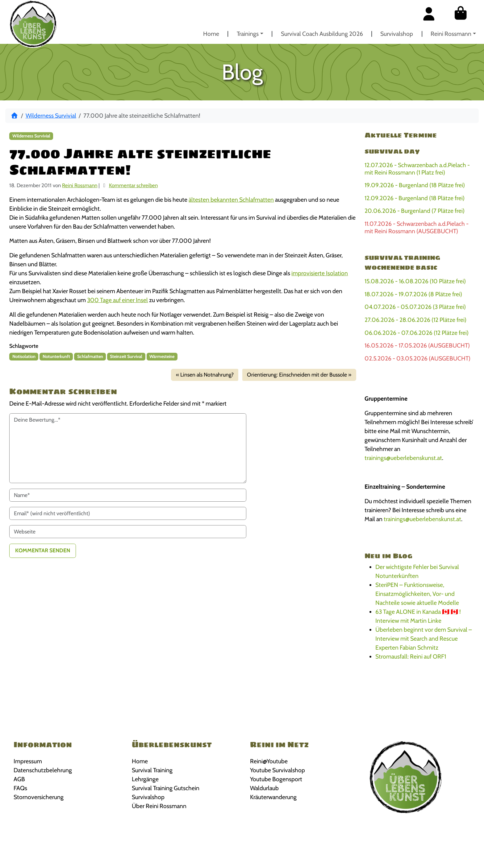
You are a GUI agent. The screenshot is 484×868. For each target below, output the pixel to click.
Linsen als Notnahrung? (207, 375)
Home (211, 34)
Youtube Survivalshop (277, 770)
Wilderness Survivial (51, 116)
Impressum (28, 761)
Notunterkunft (56, 356)
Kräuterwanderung (273, 797)
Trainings (248, 34)
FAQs (20, 788)
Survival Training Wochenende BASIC (402, 263)
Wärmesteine (162, 356)
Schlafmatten (90, 356)
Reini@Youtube (269, 761)
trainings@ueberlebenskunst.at (403, 458)
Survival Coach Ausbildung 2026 (322, 34)
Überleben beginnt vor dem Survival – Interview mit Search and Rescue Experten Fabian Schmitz (424, 638)
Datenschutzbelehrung (43, 770)
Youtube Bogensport (276, 779)
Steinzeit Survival (126, 356)
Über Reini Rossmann (159, 806)
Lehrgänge (145, 779)
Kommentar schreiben (133, 185)
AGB (19, 779)
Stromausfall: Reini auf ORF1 (411, 656)
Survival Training (152, 770)
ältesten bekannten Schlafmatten (231, 200)
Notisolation (24, 356)
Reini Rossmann (451, 34)
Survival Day (392, 151)
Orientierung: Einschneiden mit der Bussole (297, 375)
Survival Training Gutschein (166, 788)
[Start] (15, 116)
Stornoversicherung (39, 797)
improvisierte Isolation (320, 273)
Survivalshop (397, 34)
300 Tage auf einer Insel (117, 300)
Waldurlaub (264, 788)
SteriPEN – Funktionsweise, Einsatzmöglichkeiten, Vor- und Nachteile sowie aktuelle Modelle (417, 594)
